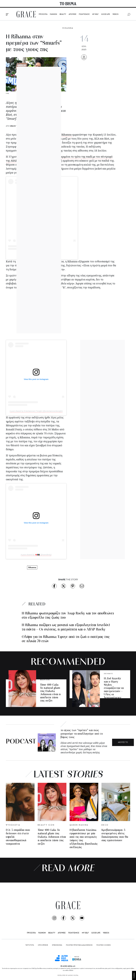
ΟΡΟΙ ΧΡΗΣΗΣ (43, 945)
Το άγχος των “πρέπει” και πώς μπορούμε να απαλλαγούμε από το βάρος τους (82, 734)
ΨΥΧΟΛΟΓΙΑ (13, 825)
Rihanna (67, 135)
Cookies (134, 975)
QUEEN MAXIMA (79, 825)
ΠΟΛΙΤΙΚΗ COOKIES (104, 945)
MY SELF (95, 14)
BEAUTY (63, 14)
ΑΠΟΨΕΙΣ (73, 14)
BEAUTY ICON (45, 680)
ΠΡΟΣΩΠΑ (43, 14)
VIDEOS (115, 14)
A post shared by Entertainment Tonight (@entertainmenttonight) (36, 411)
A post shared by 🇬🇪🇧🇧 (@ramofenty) (36, 555)
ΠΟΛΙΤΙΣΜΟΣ (84, 14)
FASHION (53, 14)
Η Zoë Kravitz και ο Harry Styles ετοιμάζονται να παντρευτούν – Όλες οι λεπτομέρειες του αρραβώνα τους (114, 691)
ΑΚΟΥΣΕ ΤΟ (123, 742)
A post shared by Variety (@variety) (42, 255)
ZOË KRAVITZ (108, 674)
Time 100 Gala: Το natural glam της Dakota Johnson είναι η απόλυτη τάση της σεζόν (50, 693)
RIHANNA (68, 28)
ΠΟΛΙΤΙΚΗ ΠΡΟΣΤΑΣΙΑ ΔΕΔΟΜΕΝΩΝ (79, 945)
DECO (105, 825)
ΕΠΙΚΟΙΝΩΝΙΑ (57, 945)
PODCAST (21, 742)
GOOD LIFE (106, 14)
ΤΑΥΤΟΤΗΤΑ (30, 945)
